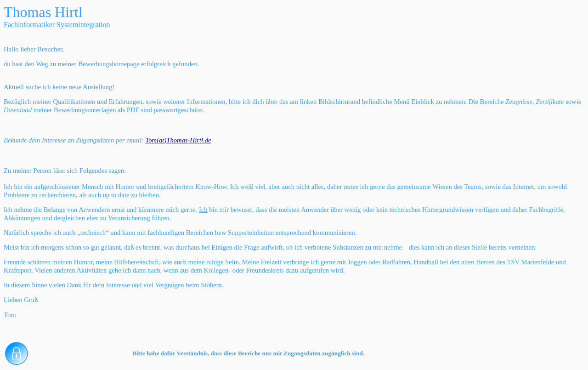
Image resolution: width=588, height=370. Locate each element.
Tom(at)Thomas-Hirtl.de (178, 140)
